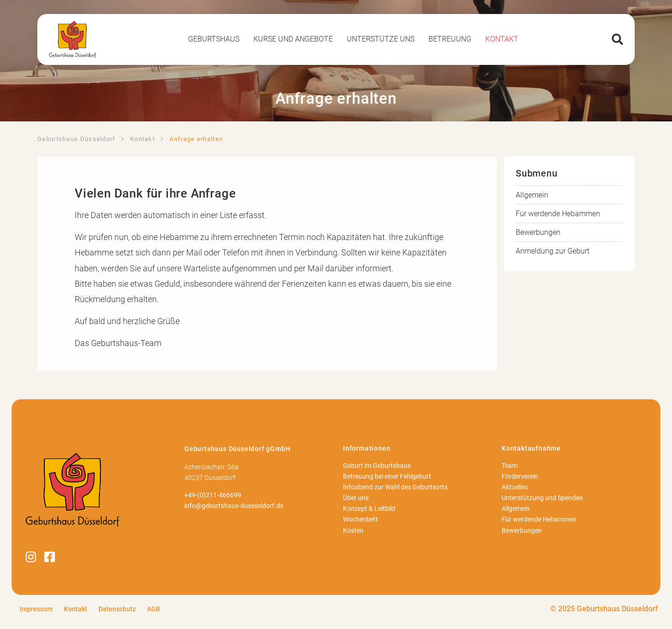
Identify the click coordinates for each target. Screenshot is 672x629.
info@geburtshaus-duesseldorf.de (234, 506)
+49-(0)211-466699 (213, 495)
